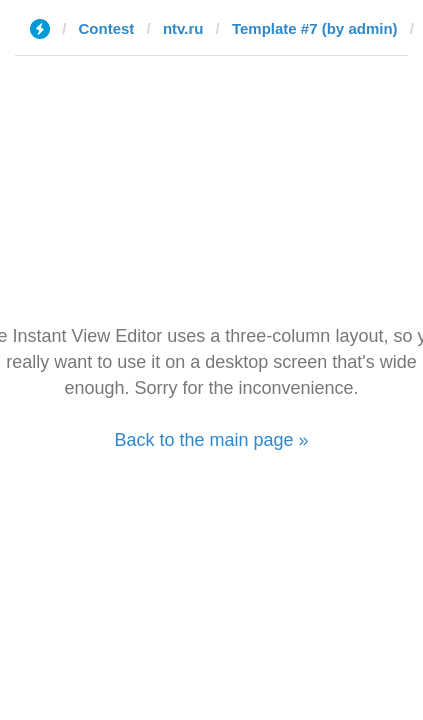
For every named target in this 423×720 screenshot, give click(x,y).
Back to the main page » (211, 440)
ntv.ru (183, 28)
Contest (107, 28)
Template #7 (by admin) (315, 28)
